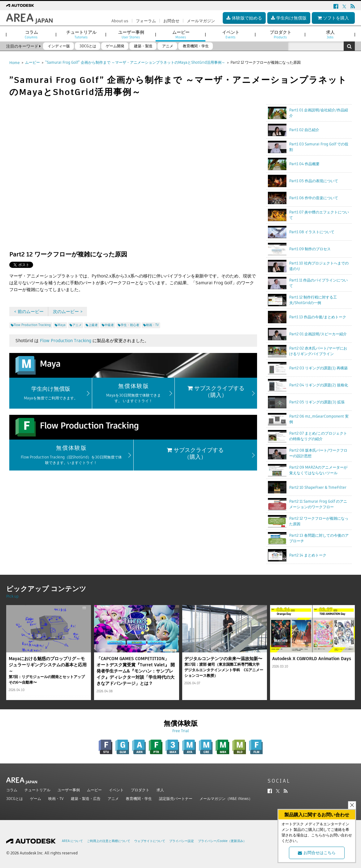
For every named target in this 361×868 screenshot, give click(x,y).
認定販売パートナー (176, 799)
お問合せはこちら (317, 853)
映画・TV (56, 799)
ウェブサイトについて (150, 841)
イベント (116, 790)
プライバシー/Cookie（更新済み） (222, 841)
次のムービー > (68, 312)
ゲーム (36, 799)
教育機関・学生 (139, 799)
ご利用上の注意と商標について (109, 841)
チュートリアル (37, 790)
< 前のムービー (29, 312)
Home (15, 63)
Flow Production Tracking (66, 341)
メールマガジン (201, 21)
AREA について (72, 841)
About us (120, 21)
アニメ (113, 799)
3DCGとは (15, 799)
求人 (160, 790)
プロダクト (140, 790)
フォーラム (146, 21)
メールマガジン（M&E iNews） (226, 799)
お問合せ (171, 21)
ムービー (32, 62)
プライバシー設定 (182, 841)
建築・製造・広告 (86, 799)
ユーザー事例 (69, 790)
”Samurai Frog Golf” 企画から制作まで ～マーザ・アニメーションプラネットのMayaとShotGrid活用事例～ (135, 62)
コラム (12, 790)
